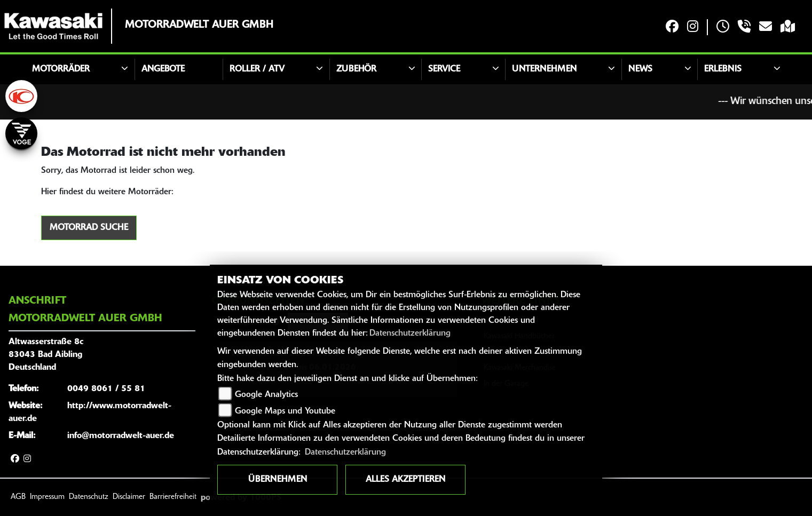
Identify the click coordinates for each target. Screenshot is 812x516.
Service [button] (444, 69)
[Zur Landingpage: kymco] (21, 96)
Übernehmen (278, 480)
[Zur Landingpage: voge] (21, 133)
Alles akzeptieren (405, 480)
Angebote (163, 69)
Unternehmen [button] (544, 69)
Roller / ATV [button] (257, 69)
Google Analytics (266, 395)
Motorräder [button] (61, 69)
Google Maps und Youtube (285, 411)
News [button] (640, 69)
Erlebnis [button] (723, 69)
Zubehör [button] (356, 69)
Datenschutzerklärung (410, 334)
